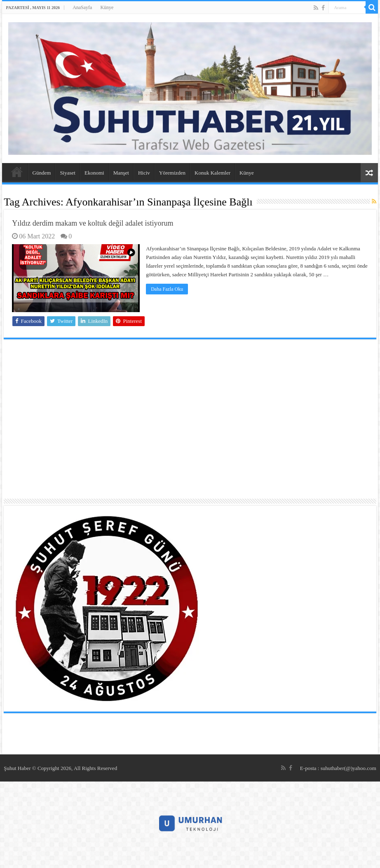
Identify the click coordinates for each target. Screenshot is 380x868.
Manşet (121, 173)
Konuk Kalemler (212, 173)
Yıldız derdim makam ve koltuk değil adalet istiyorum (93, 223)
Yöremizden (172, 173)
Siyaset (68, 173)
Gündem (42, 173)
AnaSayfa (82, 7)
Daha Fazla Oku (167, 289)
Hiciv (144, 173)
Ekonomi (94, 173)
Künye (107, 7)
